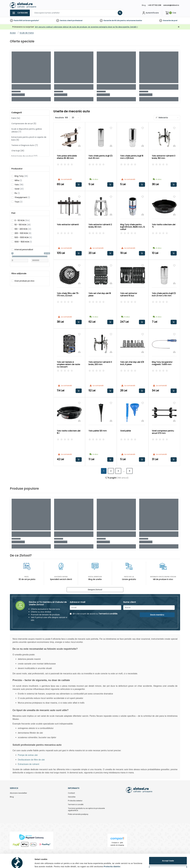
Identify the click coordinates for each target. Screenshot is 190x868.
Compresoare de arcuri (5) (24, 124)
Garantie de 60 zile (112, 20)
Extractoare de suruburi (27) (24, 156)
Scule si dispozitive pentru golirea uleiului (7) (27, 130)
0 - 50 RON (22, 220)
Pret (13, 213)
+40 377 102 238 (154, 5)
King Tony (21, 176)
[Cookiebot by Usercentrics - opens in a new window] (17, 863)
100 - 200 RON (23, 229)
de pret (174, 20)
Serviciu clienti (66, 20)
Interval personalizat (24, 250)
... (124, 471)
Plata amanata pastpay (78, 814)
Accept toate (168, 849)
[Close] (106, 3)
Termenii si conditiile (108, 614)
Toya (19, 202)
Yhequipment (22, 197)
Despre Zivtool (95, 590)
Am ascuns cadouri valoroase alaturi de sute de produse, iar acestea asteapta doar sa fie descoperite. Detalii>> (86, 27)
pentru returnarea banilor (131, 20)
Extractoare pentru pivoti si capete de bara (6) (29, 138)
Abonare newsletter (18, 793)
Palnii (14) (16, 118)
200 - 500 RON (23, 233)
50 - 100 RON (23, 225)
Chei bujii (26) (18, 151)
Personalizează (168, 858)
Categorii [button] (16, 113)
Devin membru (157, 615)
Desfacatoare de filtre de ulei (31, 760)
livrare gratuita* (32, 20)
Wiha (18, 180)
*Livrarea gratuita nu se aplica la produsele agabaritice (86, 810)
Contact (71, 793)
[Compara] (79, 146)
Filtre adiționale (19, 274)
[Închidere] (179, 27)
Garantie (167, 20)
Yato (19, 185)
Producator (17, 169)
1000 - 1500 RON (23, 242)
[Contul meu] (150, 13)
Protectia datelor (75, 801)
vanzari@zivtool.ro (171, 5)
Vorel (19, 189)
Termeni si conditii (76, 805)
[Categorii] (20, 13)
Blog (144, 5)
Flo (17, 193)
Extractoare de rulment (28, 764)
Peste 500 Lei (19, 20)
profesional (78, 20)
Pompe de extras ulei (28, 755)
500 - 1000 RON (23, 237)
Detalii (38, 862)
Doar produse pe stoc (24, 281)
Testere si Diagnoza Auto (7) (25, 145)
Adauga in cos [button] (79, 185)
